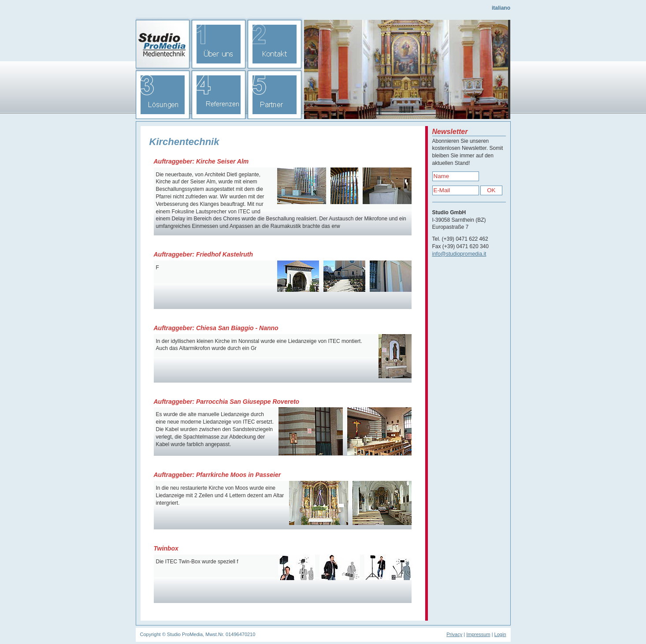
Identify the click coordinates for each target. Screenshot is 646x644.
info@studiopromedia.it (459, 254)
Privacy (454, 634)
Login (500, 634)
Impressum (478, 634)
